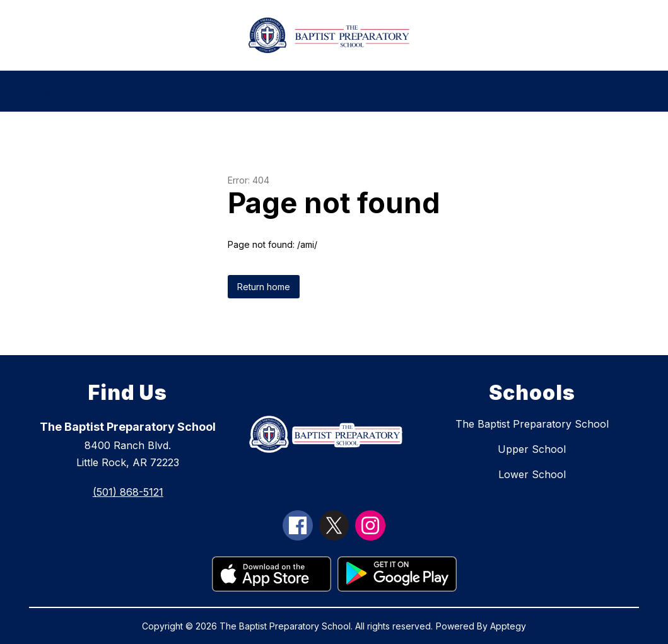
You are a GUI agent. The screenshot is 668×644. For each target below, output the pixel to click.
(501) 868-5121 (128, 492)
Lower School (532, 474)
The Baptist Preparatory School (532, 424)
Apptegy (508, 626)
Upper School (532, 449)
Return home (264, 287)
